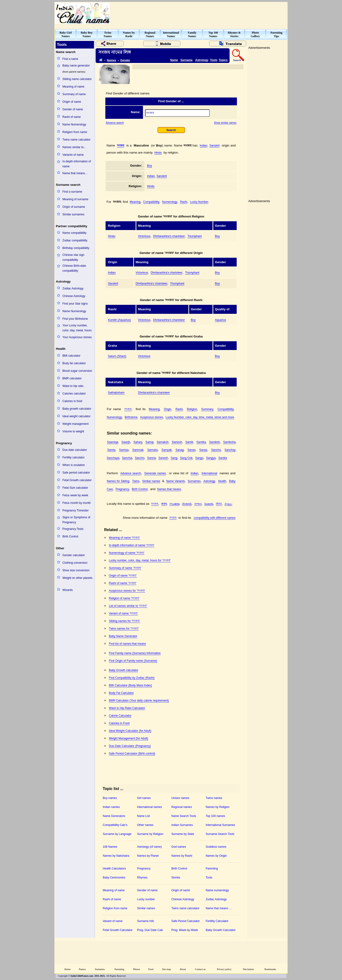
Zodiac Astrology (73, 288)
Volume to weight (73, 431)
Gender (125, 60)
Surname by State (183, 834)
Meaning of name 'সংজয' (124, 538)
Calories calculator (74, 394)
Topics (223, 60)
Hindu (158, 153)
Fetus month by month (77, 503)
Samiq (111, 450)
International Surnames (220, 825)
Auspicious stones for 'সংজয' (127, 591)
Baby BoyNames (87, 34)
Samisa (124, 450)
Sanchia (127, 458)
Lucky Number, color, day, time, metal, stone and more (200, 417)
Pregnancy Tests (73, 529)
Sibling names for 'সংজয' (124, 621)
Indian (204, 146)
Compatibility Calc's (115, 825)
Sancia (151, 458)
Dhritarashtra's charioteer (169, 236)
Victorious (144, 236)
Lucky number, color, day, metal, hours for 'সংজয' (140, 560)
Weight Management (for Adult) (129, 738)
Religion (192, 409)
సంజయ (209, 504)
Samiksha (229, 442)
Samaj (149, 442)
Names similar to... (74, 147)
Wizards (68, 590)
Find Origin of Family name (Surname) (133, 661)
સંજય (198, 504)
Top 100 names (215, 816)
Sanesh (163, 458)
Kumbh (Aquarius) (119, 320)
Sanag (180, 450)
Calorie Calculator (120, 716)
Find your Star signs (75, 304)
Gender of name (73, 109)
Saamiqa (113, 442)
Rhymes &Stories (234, 34)
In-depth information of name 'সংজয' (132, 545)
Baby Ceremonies (114, 878)
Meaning (135, 202)
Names (111, 60)
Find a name (70, 59)
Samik (189, 442)
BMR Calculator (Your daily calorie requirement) (139, 701)
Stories (176, 878)
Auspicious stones (152, 417)
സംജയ (174, 504)
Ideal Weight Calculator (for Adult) (130, 731)
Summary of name (74, 94)
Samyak (167, 450)
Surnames (194, 481)
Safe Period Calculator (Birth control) (132, 754)
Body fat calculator (74, 363)
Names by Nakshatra (116, 856)
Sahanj (138, 442)
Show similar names (225, 123)
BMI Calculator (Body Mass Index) (130, 685)
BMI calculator (71, 356)
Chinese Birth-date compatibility (74, 268)
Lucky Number (199, 202)
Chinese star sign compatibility (73, 257)
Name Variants (175, 481)
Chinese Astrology (74, 296)
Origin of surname (74, 207)
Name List (143, 816)
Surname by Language (117, 834)
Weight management (76, 424)
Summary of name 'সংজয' (125, 568)
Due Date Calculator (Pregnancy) (130, 746)
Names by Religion (218, 807)
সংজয (121, 146)
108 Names (110, 847)
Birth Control (70, 537)
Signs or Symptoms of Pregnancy (76, 520)
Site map (167, 969)
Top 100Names (213, 34)
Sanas (191, 450)
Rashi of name (72, 117)
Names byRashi (129, 34)
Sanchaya (113, 458)
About (183, 969)
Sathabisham (116, 393)
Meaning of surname (75, 199)
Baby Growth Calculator (221, 930)
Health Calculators (114, 869)
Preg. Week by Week (185, 930)
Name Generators (114, 816)
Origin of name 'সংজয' (123, 576)
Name (174, 60)
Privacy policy (224, 969)
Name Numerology (74, 124)
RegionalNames (150, 34)
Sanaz (203, 450)
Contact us (200, 969)
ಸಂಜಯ (187, 504)
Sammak (138, 450)
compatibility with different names (215, 518)
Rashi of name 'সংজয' (123, 583)
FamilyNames (192, 34)
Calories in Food (119, 723)
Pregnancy (122, 489)
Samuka (152, 450)
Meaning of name (73, 87)
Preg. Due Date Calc (150, 930)
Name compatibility (74, 233)
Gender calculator (74, 555)
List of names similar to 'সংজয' (128, 606)
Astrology (202, 60)
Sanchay (230, 450)
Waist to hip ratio (73, 386)
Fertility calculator (73, 457)
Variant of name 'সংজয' (123, 613)
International (209, 473)
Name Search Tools (184, 816)
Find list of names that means (127, 644)
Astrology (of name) (149, 847)
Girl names (144, 798)
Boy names (110, 798)
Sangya (211, 458)
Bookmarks (270, 969)
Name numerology (217, 890)
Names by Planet (148, 856)
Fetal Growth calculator (77, 480)
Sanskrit (214, 146)
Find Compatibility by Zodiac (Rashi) (132, 678)
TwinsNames (108, 34)
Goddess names (216, 847)
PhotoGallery (255, 34)
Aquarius (220, 320)
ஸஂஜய (228, 504)
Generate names (155, 473)
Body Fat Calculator (121, 693)
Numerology (170, 202)
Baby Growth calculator (124, 670)
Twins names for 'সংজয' (124, 629)
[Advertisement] (201, 13)
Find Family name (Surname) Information (135, 653)
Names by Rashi (182, 856)
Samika (201, 442)
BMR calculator (72, 378)
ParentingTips (276, 34)
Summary (207, 409)
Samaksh (163, 442)
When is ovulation (74, 465)
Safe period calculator (76, 473)
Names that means (169, 489)
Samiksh (214, 442)
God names (179, 847)
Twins (136, 481)
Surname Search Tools (220, 834)
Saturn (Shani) (117, 356)
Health (222, 481)
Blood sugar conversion (77, 371)
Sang (174, 458)
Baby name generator (76, 66)
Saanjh (126, 442)
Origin (168, 409)
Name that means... (75, 173)
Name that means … (219, 908)
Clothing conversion (75, 563)
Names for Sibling (118, 481)
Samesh (177, 442)
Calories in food (72, 401)
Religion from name (75, 132)
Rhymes (142, 878)
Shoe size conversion (76, 570)
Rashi (184, 202)
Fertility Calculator (217, 921)
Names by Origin (216, 856)
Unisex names (180, 798)
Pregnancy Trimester (76, 510)
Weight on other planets (78, 578)
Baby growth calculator (77, 409)
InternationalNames (171, 34)
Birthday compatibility (76, 248)
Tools (214, 60)
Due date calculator (75, 450)
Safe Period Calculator (186, 921)
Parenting (212, 869)
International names (149, 807)
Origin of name (72, 102)
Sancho (140, 458)
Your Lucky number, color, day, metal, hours (77, 328)
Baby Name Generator (123, 636)
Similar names (151, 481)
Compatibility (151, 202)
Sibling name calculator (77, 79)
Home (67, 969)
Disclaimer (248, 969)
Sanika (223, 458)
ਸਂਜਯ (219, 504)
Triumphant (195, 236)
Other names (145, 825)
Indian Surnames (182, 825)
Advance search (115, 123)
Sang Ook (186, 458)
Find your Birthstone (75, 319)
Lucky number (146, 899)
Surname (186, 60)
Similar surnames (73, 214)
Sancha (216, 450)
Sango (199, 458)
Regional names (182, 807)
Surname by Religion (150, 834)
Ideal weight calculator (77, 416)
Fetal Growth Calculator (118, 930)
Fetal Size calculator (75, 488)
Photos (137, 969)
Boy (149, 166)
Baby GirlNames (66, 34)
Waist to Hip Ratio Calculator (127, 708)
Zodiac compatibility (75, 240)
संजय (164, 504)
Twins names (214, 798)
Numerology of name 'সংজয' (127, 553)
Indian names (111, 807)
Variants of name (73, 155)
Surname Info (146, 921)
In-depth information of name (77, 164)
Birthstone (131, 417)
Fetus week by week (75, 495)
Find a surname (72, 192)
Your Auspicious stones (77, 337)
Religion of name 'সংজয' (124, 598)
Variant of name (113, 921)
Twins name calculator (77, 140)
